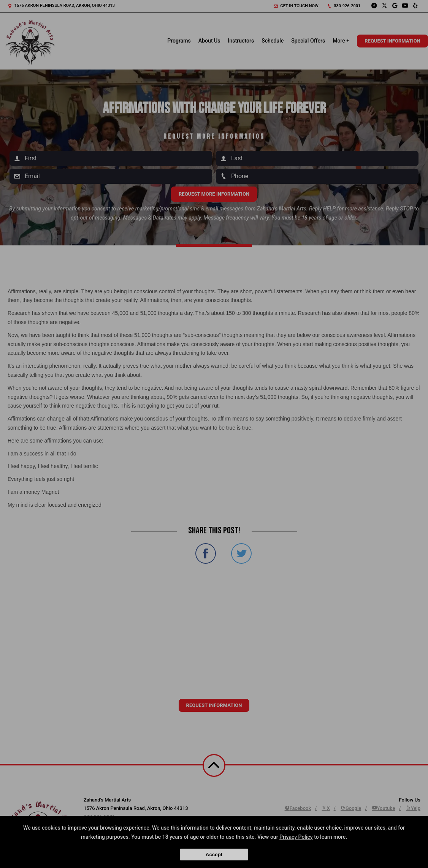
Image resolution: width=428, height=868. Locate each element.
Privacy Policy (296, 837)
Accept (214, 855)
